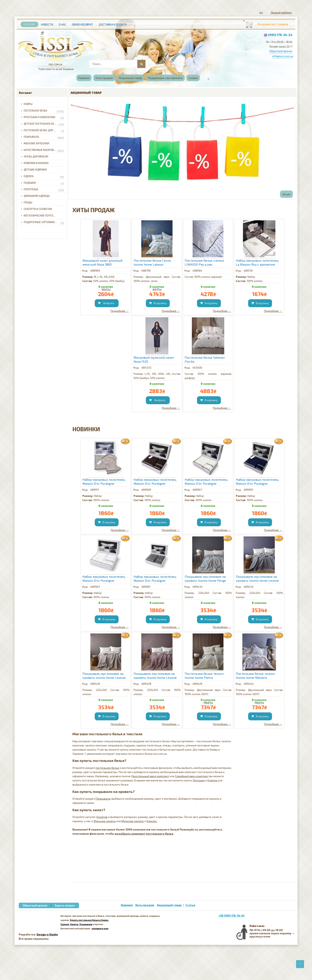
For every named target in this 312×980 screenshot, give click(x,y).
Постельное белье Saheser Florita (205, 359)
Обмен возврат (82, 24)
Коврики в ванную (36, 163)
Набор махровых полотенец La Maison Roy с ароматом (257, 262)
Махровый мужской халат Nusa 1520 (154, 359)
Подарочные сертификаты (165, 78)
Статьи (190, 905)
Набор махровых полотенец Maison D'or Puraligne (104, 481)
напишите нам (100, 928)
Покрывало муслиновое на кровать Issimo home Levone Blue (257, 579)
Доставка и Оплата (113, 24)
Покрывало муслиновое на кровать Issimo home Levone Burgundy (155, 676)
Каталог (29, 24)
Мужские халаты (133, 821)
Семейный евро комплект (192, 776)
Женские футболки (36, 143)
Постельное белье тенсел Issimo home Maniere (255, 676)
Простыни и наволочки (44, 117)
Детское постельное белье (44, 124)
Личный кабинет (281, 12)
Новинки (84, 78)
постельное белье (107, 768)
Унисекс (152, 821)
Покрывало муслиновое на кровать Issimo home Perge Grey (205, 579)
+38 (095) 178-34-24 (231, 916)
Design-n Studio (47, 934)
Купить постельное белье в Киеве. (89, 920)
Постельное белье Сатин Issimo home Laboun (152, 262)
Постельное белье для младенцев (45, 130)
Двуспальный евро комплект (150, 776)
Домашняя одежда (37, 196)
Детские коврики (35, 170)
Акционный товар (130, 78)
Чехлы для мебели (36, 156)
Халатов (102, 817)
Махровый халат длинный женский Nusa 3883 (102, 262)
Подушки (44, 183)
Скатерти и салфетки (38, 209)
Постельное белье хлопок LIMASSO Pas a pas (204, 262)
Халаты (74, 924)
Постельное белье (44, 111)
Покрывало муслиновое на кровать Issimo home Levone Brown (104, 676)
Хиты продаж (104, 78)
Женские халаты (105, 821)
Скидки (193, 78)
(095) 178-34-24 (280, 35)
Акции (286, 194)
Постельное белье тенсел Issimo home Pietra (204, 676)
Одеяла (44, 176)
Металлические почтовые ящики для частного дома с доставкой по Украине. (45, 216)
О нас (62, 24)
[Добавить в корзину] (107, 303)
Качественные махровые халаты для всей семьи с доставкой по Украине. (45, 150)
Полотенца (44, 189)
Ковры (28, 104)
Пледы (28, 202)
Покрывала (44, 137)
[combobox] (117, 64)
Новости (47, 24)
